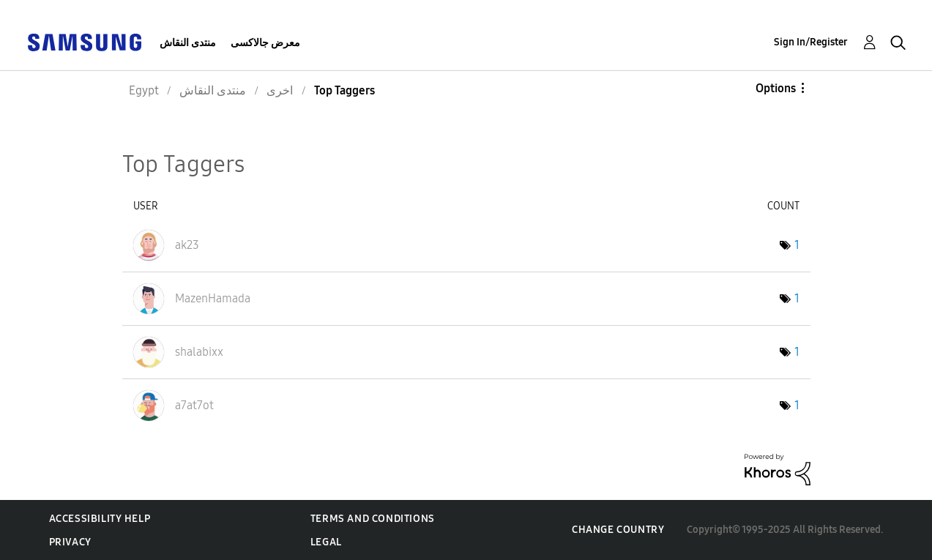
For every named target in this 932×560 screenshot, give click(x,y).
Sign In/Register (811, 42)
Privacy (70, 542)
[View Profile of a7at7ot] (194, 405)
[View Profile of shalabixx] (199, 352)
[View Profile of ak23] (187, 245)
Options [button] (776, 88)
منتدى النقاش (188, 43)
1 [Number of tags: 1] (797, 245)
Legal (326, 542)
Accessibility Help (100, 519)
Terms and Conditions (373, 519)
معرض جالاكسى (265, 43)
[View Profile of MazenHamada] (213, 298)
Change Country (618, 530)
